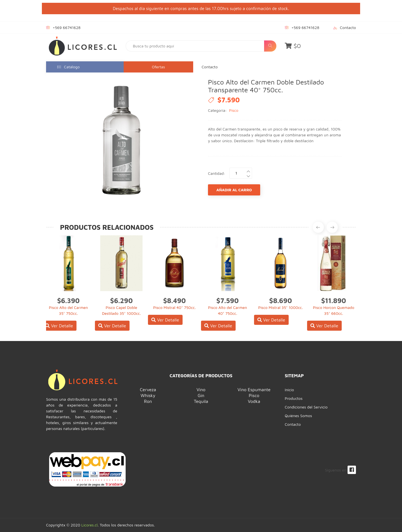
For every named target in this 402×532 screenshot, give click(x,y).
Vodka (254, 401)
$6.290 (122, 301)
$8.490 (175, 301)
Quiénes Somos (298, 416)
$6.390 (69, 301)
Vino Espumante (254, 390)
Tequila (201, 401)
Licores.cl (89, 525)
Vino (201, 390)
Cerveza (148, 390)
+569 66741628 (67, 27)
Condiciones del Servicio (306, 407)
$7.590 (228, 301)
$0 (293, 46)
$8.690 (280, 301)
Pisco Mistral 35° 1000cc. (281, 307)
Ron (148, 401)
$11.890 (334, 301)
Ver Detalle (59, 326)
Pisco (234, 110)
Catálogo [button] (68, 67)
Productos (294, 398)
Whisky (148, 395)
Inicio (289, 390)
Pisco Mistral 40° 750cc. (175, 307)
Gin (201, 395)
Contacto (348, 27)
